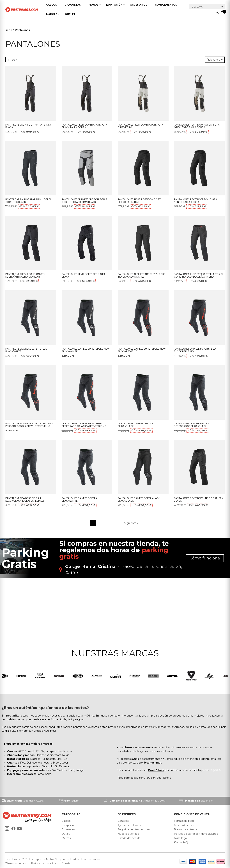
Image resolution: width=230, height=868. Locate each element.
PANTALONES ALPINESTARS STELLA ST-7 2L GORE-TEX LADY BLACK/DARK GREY (199, 275)
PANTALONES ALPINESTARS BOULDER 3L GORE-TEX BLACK (29, 201)
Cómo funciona (205, 558)
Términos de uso (16, 864)
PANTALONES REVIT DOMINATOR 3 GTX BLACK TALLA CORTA (84, 126)
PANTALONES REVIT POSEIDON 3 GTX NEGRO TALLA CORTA (195, 201)
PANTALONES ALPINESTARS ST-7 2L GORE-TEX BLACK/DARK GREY (142, 275)
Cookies (66, 864)
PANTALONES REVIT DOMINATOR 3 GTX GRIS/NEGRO (140, 126)
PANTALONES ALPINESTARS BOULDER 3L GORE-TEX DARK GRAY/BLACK (85, 201)
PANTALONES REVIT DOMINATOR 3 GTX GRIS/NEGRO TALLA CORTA (197, 126)
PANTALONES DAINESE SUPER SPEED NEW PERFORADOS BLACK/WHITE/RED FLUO (29, 425)
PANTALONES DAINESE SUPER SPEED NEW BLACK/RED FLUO (142, 350)
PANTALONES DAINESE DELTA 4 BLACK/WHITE (80, 499)
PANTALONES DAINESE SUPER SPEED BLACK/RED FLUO (195, 350)
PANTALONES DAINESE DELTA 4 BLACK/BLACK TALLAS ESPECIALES (25, 499)
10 (119, 523)
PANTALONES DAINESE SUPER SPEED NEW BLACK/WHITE (86, 350)
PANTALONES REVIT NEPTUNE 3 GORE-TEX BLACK (198, 499)
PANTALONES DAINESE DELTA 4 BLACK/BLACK (136, 425)
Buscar (222, 7)
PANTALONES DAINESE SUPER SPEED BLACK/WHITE (26, 350)
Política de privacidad (45, 864)
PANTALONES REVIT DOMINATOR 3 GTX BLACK (28, 126)
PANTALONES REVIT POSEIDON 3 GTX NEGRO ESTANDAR (139, 201)
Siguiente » (131, 523)
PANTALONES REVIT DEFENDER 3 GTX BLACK (83, 275)
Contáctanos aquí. (149, 763)
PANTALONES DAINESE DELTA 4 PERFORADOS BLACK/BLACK (192, 425)
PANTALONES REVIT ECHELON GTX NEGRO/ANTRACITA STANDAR (25, 275)
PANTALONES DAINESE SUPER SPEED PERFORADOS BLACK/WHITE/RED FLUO (84, 425)
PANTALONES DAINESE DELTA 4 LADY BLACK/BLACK (139, 499)
